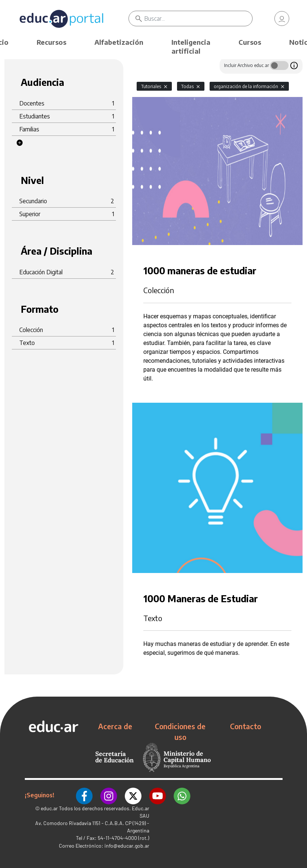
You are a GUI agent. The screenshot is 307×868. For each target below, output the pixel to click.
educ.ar (49, 808)
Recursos (51, 42)
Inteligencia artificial (191, 46)
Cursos (250, 42)
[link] (282, 19)
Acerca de (115, 726)
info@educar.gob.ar (127, 846)
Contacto (246, 726)
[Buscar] (198, 19)
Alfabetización (119, 42)
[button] (20, 143)
